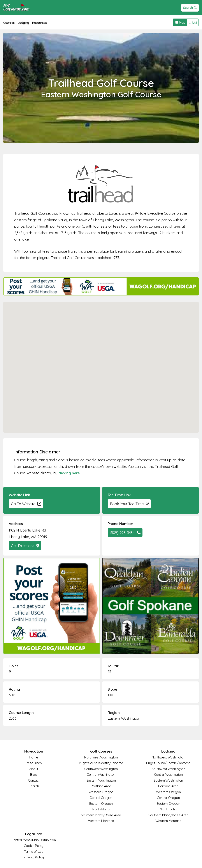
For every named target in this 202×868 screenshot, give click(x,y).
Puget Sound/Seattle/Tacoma (101, 763)
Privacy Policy (34, 857)
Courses (9, 23)
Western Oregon (101, 792)
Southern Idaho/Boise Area (101, 815)
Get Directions (25, 546)
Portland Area (101, 786)
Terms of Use (34, 852)
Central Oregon (101, 798)
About (34, 769)
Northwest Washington (101, 757)
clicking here (69, 473)
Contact (34, 780)
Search (190, 8)
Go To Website (26, 504)
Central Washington (101, 775)
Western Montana (101, 821)
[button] (101, 363)
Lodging (23, 23)
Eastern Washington (124, 718)
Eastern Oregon (101, 804)
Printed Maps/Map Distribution (34, 840)
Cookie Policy (34, 846)
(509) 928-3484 (125, 533)
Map (180, 22)
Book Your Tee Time (129, 504)
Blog (34, 775)
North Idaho (101, 809)
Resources (39, 23)
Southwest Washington (101, 769)
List (193, 22)
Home (34, 757)
